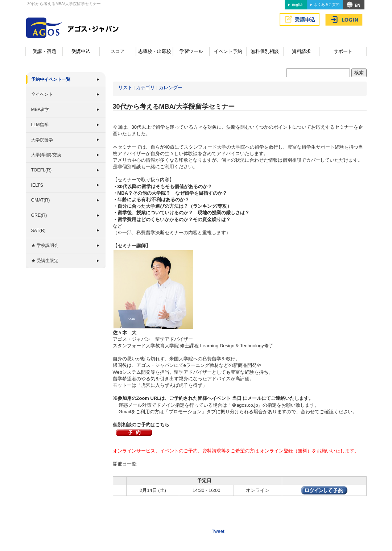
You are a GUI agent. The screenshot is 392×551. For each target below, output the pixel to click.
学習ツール (191, 51)
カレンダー (171, 88)
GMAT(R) (41, 200)
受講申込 (81, 51)
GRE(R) (39, 215)
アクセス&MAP (354, 5)
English (298, 5)
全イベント (42, 94)
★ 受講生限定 (45, 261)
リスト (125, 88)
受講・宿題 (44, 51)
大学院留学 (42, 140)
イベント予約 (228, 51)
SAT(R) (38, 231)
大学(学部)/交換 (46, 155)
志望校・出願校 (155, 51)
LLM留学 (40, 125)
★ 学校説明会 (45, 245)
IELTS (37, 185)
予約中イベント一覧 (51, 79)
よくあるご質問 (327, 5)
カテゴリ (145, 88)
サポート (343, 51)
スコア (118, 51)
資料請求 (301, 51)
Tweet (218, 531)
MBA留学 (40, 109)
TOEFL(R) (42, 170)
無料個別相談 (265, 51)
